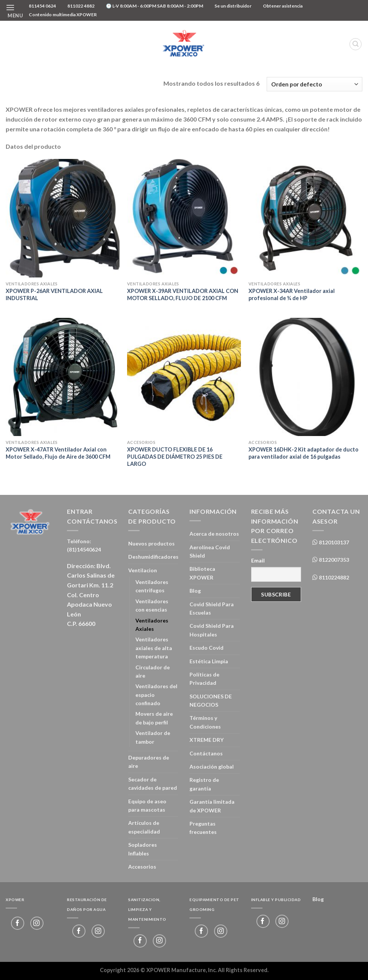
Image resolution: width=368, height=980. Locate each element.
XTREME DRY (207, 740)
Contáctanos (206, 753)
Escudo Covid (207, 648)
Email (258, 560)
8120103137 (333, 542)
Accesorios (142, 867)
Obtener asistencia (283, 6)
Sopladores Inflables (143, 849)
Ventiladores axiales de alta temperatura (154, 648)
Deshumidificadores (153, 557)
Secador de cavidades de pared (153, 784)
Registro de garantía (204, 784)
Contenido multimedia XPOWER (63, 15)
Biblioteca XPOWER (202, 573)
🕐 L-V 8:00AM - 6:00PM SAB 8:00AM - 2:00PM (154, 6)
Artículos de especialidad (144, 827)
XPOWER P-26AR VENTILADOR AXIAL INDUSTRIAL (54, 294)
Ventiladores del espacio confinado (156, 695)
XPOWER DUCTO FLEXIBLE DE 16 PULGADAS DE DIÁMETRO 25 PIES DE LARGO (175, 456)
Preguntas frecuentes (203, 828)
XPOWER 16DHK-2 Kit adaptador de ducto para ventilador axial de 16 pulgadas (304, 453)
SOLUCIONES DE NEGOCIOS (211, 700)
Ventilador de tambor (153, 737)
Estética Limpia (209, 661)
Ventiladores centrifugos (152, 586)
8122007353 (333, 560)
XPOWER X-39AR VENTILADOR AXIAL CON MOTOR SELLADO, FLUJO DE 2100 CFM (183, 294)
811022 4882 (81, 6)
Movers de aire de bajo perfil (154, 718)
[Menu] (14, 10)
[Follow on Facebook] (18, 923)
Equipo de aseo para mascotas (147, 805)
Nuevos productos (151, 543)
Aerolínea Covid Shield (210, 551)
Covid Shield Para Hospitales (212, 630)
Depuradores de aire (149, 762)
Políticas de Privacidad (204, 679)
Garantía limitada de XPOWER (212, 806)
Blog (195, 591)
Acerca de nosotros (214, 534)
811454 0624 (42, 6)
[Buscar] (356, 44)
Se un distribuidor (233, 6)
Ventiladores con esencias (152, 605)
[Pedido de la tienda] (314, 84)
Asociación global (212, 767)
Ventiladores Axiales (152, 625)
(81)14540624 (84, 549)
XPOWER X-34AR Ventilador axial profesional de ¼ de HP (292, 294)
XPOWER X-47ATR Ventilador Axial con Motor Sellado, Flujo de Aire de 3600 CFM (58, 453)
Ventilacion (143, 570)
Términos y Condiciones (205, 722)
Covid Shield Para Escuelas (212, 608)
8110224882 (333, 577)
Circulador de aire (153, 671)
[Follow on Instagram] (37, 923)
